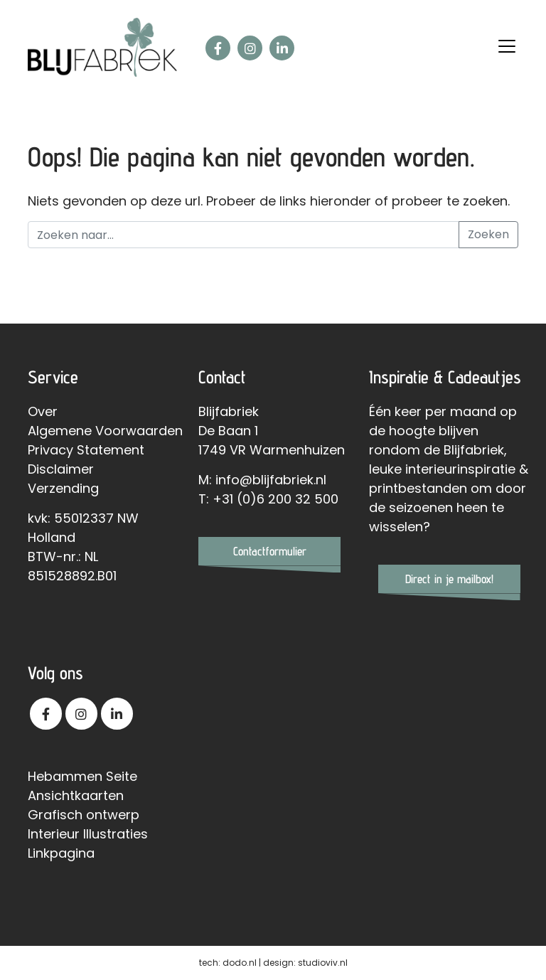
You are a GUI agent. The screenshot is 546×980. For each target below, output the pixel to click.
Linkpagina (61, 853)
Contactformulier (270, 551)
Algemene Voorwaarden (105, 431)
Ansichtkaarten (76, 795)
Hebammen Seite (82, 776)
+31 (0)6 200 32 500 (275, 499)
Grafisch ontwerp (84, 815)
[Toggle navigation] (507, 46)
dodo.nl (240, 963)
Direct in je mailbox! (449, 579)
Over (43, 411)
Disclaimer (61, 469)
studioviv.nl (323, 963)
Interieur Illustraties (88, 834)
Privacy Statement (86, 450)
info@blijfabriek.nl (271, 480)
